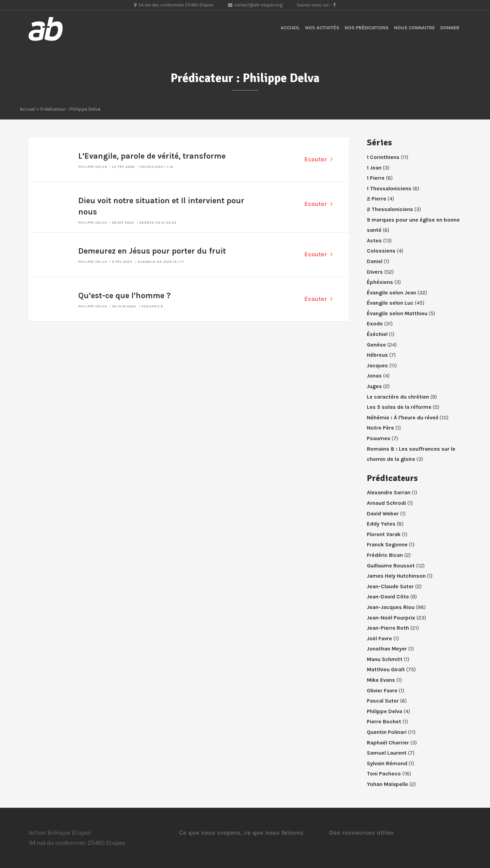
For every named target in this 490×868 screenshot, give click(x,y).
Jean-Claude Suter (390, 586)
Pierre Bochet (384, 721)
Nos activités (322, 28)
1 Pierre (376, 178)
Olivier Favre (382, 690)
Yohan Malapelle (387, 784)
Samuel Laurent (387, 753)
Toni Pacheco (384, 774)
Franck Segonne (387, 544)
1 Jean (374, 168)
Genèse (376, 345)
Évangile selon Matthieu (397, 313)
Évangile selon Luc (390, 303)
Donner (450, 28)
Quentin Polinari (387, 732)
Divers (375, 272)
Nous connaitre (414, 28)
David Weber (383, 513)
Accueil (290, 28)
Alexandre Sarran (389, 492)
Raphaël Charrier (388, 743)
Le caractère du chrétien (398, 397)
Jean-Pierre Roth (388, 628)
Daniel (375, 261)
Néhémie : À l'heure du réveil (403, 417)
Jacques (377, 365)
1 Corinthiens (383, 157)
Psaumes (379, 438)
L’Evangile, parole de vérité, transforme (152, 156)
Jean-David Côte (388, 597)
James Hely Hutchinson (396, 576)
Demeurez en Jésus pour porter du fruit (152, 251)
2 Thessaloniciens (390, 209)
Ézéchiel (377, 334)
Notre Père (380, 428)
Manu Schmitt (385, 659)
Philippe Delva (93, 167)
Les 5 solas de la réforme (399, 407)
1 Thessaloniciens (389, 188)
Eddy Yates (381, 524)
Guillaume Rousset (391, 566)
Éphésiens (380, 282)
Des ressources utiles (361, 833)
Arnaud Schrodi (386, 503)
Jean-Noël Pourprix (391, 618)
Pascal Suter (383, 701)
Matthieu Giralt (386, 669)
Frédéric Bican (385, 555)
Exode (375, 324)
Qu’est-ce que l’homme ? (125, 296)
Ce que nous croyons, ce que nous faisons (241, 833)
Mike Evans (381, 680)
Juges (374, 386)
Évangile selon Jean (391, 293)
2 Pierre (377, 199)
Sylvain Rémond (387, 763)
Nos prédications (367, 28)
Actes (374, 240)
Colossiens (381, 251)
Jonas (374, 376)
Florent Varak (384, 534)
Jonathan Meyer (387, 649)
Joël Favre (379, 638)
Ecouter (318, 159)
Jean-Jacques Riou (391, 607)
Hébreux (377, 355)
